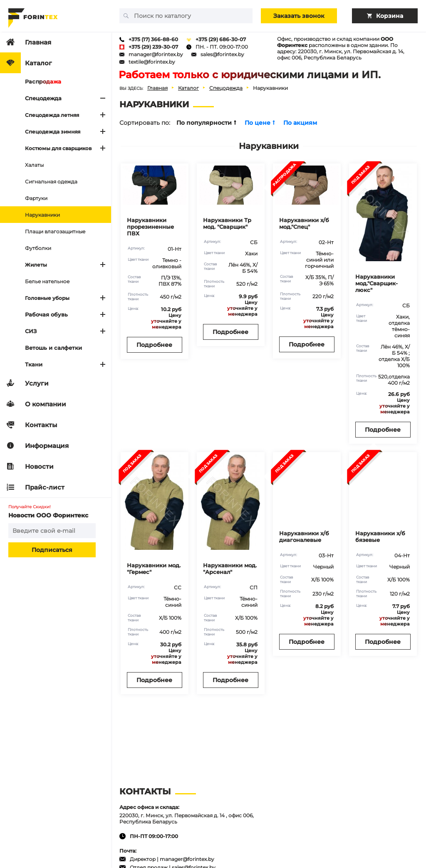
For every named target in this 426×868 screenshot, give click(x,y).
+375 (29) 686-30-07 (221, 39)
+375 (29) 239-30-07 (153, 47)
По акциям (300, 123)
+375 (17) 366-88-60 (153, 39)
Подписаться (52, 550)
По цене (260, 123)
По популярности (206, 123)
